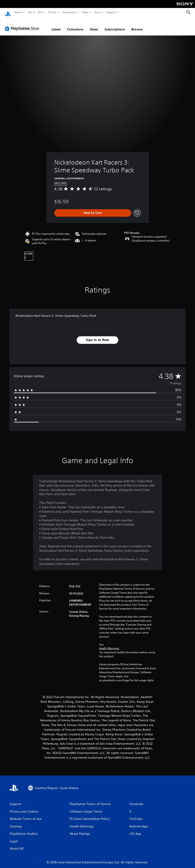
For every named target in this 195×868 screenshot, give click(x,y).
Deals (94, 25)
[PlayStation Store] (23, 24)
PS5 (30, 12)
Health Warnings (109, 644)
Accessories (69, 12)
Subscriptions (115, 25)
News (85, 12)
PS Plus (52, 12)
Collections (75, 25)
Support (111, 12)
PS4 (40, 12)
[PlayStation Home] (8, 12)
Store (97, 12)
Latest (56, 25)
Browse (137, 25)
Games (18, 12)
